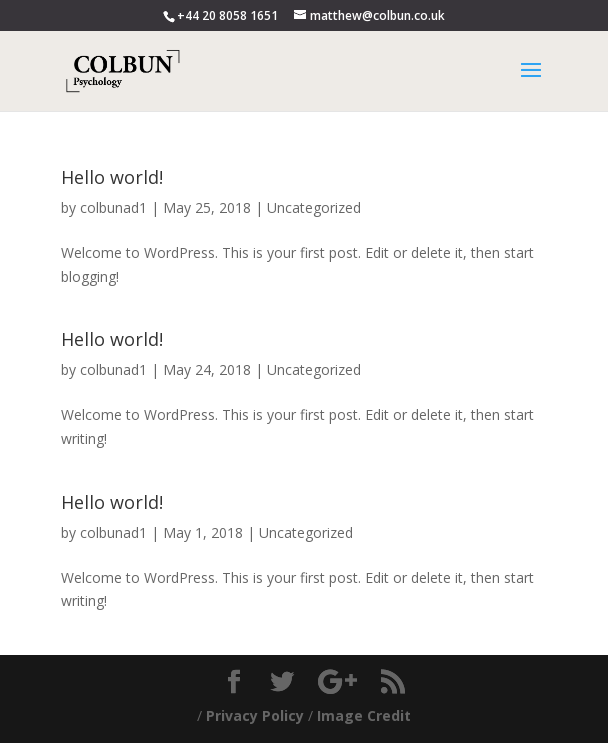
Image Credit (364, 715)
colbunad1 (113, 207)
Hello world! (112, 177)
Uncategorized (314, 207)
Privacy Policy (255, 715)
